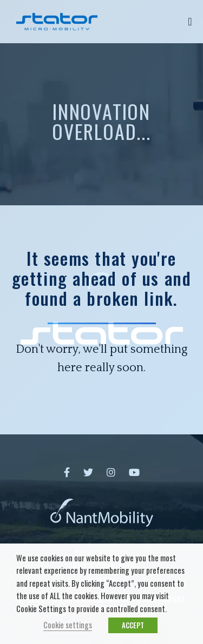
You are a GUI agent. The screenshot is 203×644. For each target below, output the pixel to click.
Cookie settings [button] (68, 625)
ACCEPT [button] (133, 625)
